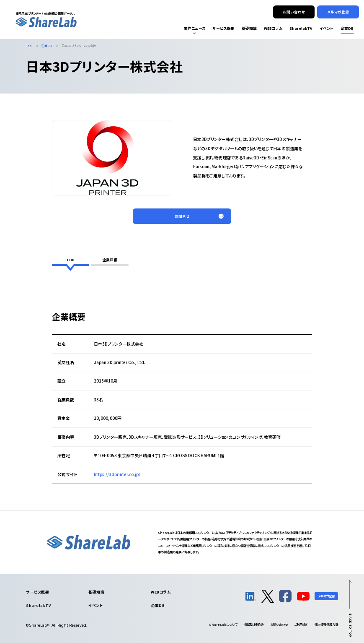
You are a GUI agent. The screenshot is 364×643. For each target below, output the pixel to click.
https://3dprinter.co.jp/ (117, 474)
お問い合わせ (279, 624)
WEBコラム (161, 592)
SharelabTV (38, 605)
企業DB (158, 605)
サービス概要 (37, 592)
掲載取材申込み (254, 624)
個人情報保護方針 (326, 624)
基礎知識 (96, 592)
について (223, 624)
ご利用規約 (301, 624)
